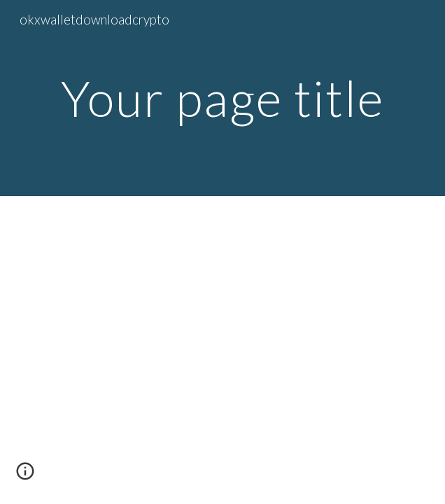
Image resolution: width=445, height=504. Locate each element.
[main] (222, 98)
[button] (25, 476)
